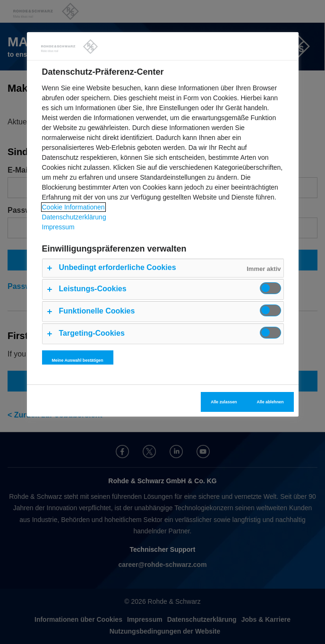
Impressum (58, 227)
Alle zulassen (224, 402)
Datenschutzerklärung (74, 217)
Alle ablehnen (270, 402)
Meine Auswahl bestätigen (78, 360)
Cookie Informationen (73, 207)
